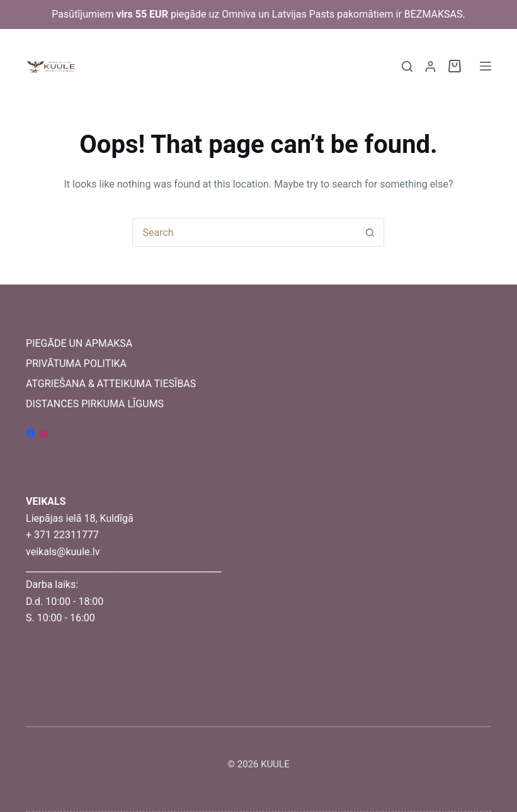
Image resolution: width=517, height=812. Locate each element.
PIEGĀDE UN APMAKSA (79, 343)
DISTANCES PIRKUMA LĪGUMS (95, 404)
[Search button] (370, 233)
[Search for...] (244, 233)
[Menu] (486, 66)
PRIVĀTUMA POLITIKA (76, 364)
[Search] (407, 66)
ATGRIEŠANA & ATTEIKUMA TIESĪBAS (111, 384)
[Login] (430, 66)
